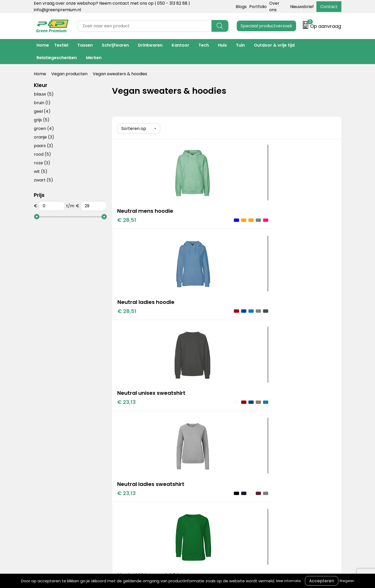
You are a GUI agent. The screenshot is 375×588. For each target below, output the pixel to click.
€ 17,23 (203, 316)
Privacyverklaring (271, 460)
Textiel (61, 45)
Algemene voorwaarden (278, 444)
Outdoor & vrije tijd (274, 45)
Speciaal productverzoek (266, 26)
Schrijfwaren (115, 45)
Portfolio (258, 7)
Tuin (240, 45)
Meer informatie (288, 581)
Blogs (241, 7)
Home (43, 45)
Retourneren (197, 460)
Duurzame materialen (137, 468)
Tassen (85, 45)
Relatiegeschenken (57, 58)
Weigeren (347, 581)
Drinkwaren (150, 45)
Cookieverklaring (271, 452)
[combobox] (144, 26)
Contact (329, 7)
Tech (204, 45)
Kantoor (180, 45)
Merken (94, 58)
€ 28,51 (127, 219)
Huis (222, 45)
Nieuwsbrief (302, 7)
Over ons (193, 452)
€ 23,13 (279, 227)
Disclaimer (264, 468)
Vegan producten (69, 74)
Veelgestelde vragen (205, 468)
